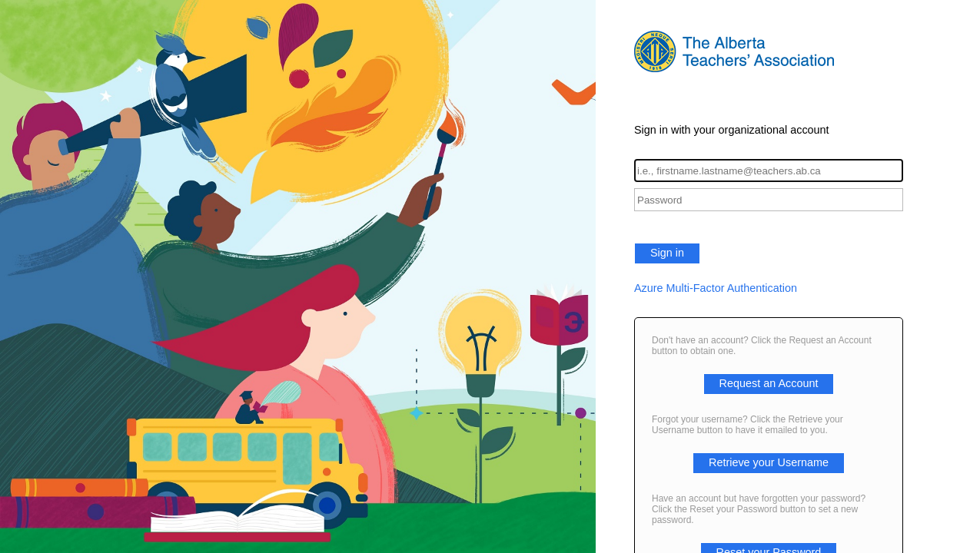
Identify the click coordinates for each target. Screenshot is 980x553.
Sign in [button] (667, 253)
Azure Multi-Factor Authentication (716, 288)
